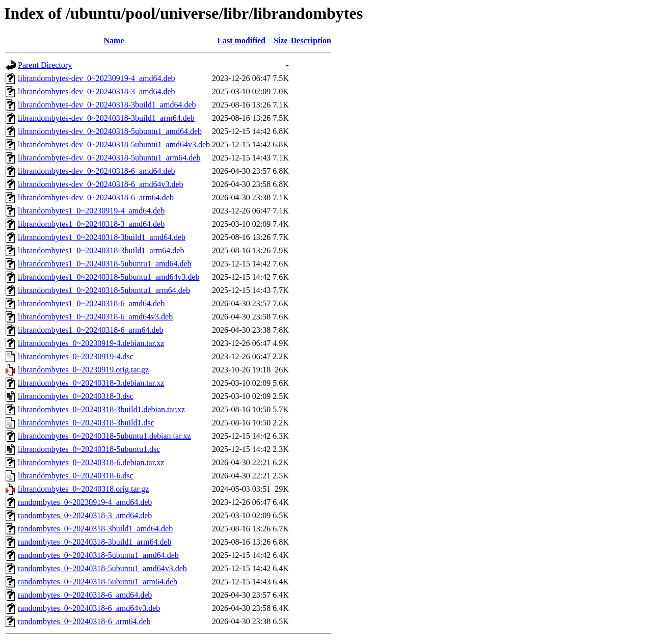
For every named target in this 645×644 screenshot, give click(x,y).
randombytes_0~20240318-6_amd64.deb (85, 595)
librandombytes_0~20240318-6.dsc (76, 476)
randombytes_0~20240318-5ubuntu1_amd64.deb (98, 555)
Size (281, 41)
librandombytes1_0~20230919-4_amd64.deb (91, 211)
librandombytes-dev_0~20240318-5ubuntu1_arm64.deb (109, 158)
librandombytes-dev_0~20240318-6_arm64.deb (96, 197)
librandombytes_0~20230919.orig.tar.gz (83, 370)
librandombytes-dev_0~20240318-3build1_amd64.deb (107, 105)
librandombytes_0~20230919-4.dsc (76, 356)
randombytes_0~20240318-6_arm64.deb (84, 621)
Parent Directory (45, 65)
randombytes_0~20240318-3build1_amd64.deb (95, 529)
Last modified (241, 41)
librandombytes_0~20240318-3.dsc (76, 396)
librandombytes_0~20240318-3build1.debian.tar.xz (101, 409)
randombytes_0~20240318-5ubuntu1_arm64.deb (98, 582)
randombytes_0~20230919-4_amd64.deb (85, 502)
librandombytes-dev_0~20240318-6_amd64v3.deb (101, 184)
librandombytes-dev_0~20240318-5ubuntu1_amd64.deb (110, 131)
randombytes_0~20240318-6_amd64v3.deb (89, 608)
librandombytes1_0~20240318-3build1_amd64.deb (102, 237)
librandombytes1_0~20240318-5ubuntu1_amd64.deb (105, 264)
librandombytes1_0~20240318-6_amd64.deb (91, 303)
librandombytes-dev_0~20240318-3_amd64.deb (97, 91)
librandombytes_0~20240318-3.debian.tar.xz (91, 383)
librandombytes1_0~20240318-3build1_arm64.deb (101, 250)
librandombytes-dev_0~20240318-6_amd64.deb (97, 171)
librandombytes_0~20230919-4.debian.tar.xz (91, 343)
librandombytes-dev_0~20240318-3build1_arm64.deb (106, 118)
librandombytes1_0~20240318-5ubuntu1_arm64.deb (104, 290)
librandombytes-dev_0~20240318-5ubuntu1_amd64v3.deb (114, 144)
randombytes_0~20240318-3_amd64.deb (85, 515)
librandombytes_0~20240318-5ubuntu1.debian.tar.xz (104, 436)
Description (311, 41)
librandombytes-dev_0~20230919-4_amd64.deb (97, 78)
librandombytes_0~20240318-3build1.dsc (86, 423)
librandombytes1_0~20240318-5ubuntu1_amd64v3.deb (109, 277)
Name (114, 41)
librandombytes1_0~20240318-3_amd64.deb (91, 224)
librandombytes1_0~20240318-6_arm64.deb (91, 330)
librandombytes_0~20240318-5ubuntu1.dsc (89, 449)
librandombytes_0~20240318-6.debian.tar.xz (91, 462)
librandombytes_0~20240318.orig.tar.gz (83, 489)
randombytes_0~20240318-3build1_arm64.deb (95, 542)
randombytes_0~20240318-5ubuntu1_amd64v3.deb (102, 568)
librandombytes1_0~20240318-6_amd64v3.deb (95, 317)
